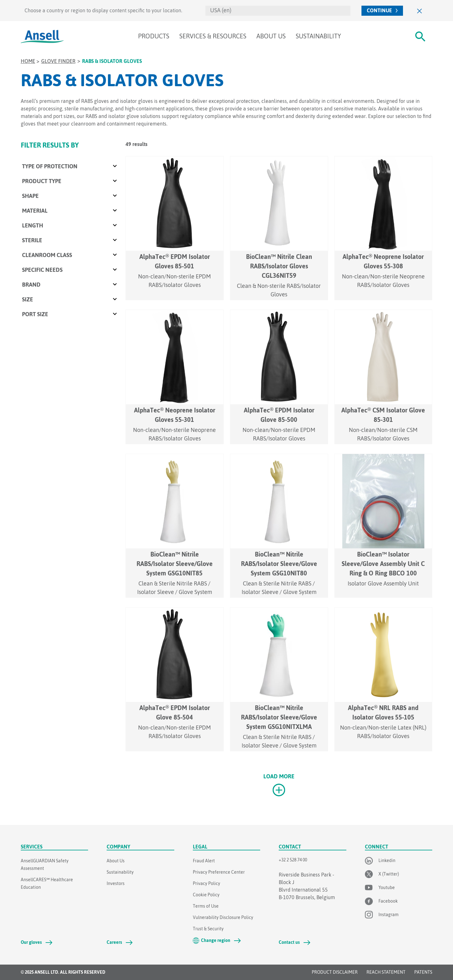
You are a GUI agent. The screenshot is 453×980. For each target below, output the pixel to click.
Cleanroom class (47, 255)
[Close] (420, 11)
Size (28, 299)
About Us (271, 36)
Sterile (32, 240)
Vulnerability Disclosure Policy (223, 917)
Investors (116, 883)
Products (154, 36)
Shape (30, 196)
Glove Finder (58, 61)
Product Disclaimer (335, 972)
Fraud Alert (204, 861)
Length (33, 225)
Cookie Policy (206, 895)
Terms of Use (206, 906)
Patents (423, 972)
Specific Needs (42, 270)
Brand (31, 285)
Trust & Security (208, 929)
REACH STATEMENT (386, 972)
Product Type (42, 181)
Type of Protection (50, 166)
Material (35, 211)
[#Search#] (420, 36)
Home (28, 61)
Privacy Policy (207, 883)
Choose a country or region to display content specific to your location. (103, 10)
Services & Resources (213, 36)
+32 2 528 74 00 (293, 860)
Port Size (35, 314)
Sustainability (318, 36)
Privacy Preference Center (219, 872)
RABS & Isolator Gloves (112, 61)
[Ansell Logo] (42, 36)
